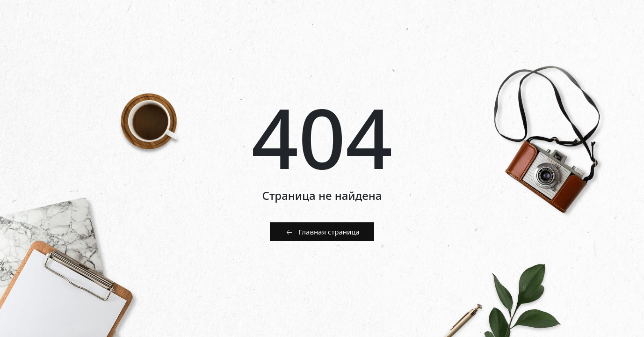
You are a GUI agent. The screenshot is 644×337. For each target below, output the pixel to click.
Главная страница (322, 232)
